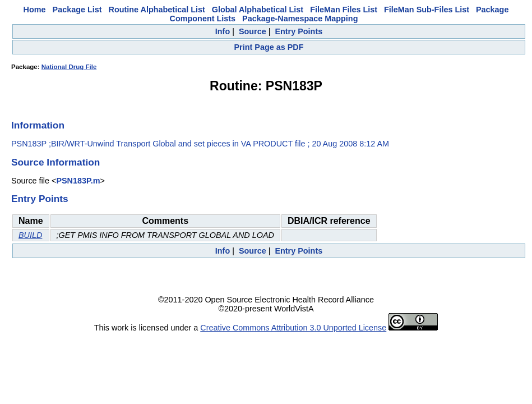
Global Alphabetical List (258, 10)
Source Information (55, 162)
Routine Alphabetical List (157, 10)
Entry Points (299, 31)
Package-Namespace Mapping (300, 19)
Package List (77, 10)
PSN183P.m (78, 181)
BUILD (30, 235)
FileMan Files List (344, 10)
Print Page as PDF (269, 47)
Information (38, 125)
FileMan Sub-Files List (427, 10)
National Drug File (69, 67)
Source (253, 31)
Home (35, 10)
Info (223, 31)
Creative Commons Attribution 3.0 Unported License (293, 328)
